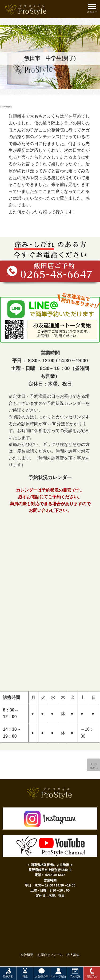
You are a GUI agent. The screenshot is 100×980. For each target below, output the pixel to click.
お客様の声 (42, 973)
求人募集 (73, 955)
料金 (25, 973)
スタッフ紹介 (58, 973)
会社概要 (27, 955)
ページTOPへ (94, 766)
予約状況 (75, 973)
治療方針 (8, 973)
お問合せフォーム (50, 955)
